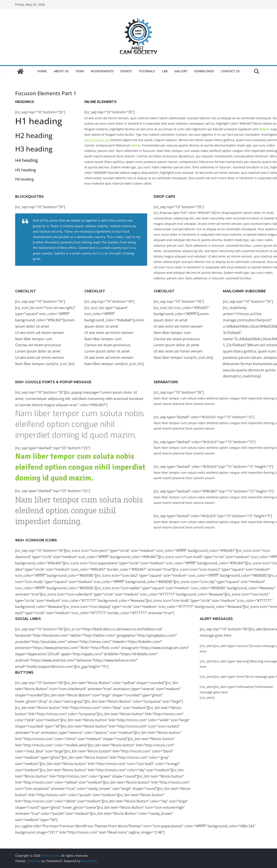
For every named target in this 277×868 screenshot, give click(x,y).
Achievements (102, 71)
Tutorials (147, 71)
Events (126, 71)
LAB (165, 71)
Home (42, 71)
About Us (61, 71)
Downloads (204, 71)
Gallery (181, 71)
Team (80, 71)
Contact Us (230, 71)
